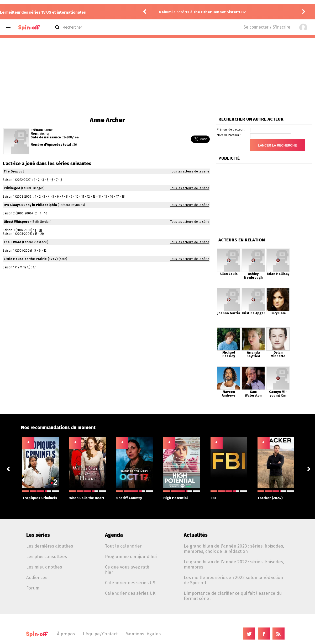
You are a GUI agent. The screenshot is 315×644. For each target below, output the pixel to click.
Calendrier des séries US (130, 583)
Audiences (37, 577)
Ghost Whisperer (17, 222)
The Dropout (14, 171)
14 (100, 197)
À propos (66, 634)
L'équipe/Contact (100, 634)
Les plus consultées (47, 556)
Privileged (12, 188)
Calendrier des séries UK (130, 593)
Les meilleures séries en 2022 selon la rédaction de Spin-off (233, 580)
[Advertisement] (157, 77)
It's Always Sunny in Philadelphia (30, 205)
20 (42, 234)
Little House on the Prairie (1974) (31, 259)
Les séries (38, 535)
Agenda (114, 535)
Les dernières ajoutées (50, 546)
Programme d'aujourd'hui (131, 556)
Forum (33, 588)
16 (112, 197)
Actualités (196, 535)
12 (88, 197)
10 (77, 197)
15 (106, 197)
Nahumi (166, 12)
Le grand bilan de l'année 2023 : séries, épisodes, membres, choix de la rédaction (234, 549)
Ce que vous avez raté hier (127, 570)
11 (83, 197)
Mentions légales (143, 634)
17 (117, 197)
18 (123, 197)
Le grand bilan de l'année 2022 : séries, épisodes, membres (234, 564)
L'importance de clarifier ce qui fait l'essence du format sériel (233, 596)
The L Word (12, 242)
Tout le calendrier (123, 546)
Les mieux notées (44, 567)
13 (94, 197)
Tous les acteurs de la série (190, 171)
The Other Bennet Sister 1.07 (220, 12)
